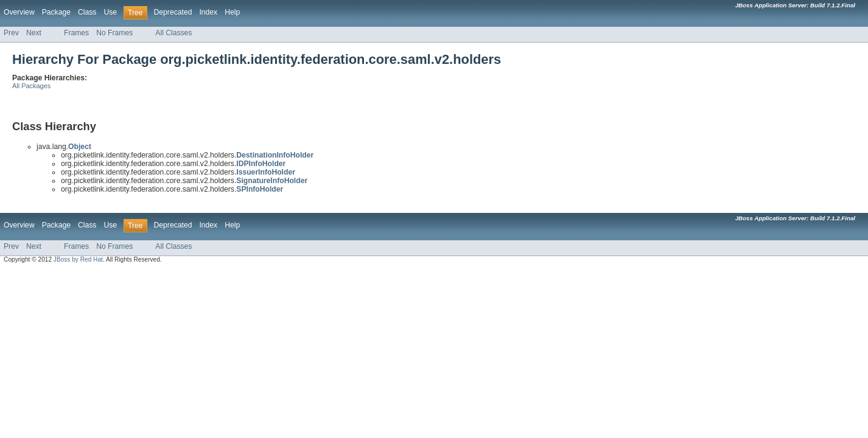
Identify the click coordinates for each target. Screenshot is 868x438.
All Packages (31, 86)
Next (34, 33)
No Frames (114, 33)
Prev (11, 33)
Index (208, 12)
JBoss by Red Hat (78, 259)
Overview (19, 12)
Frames (76, 33)
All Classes (173, 33)
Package (56, 12)
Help (232, 12)
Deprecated (173, 12)
